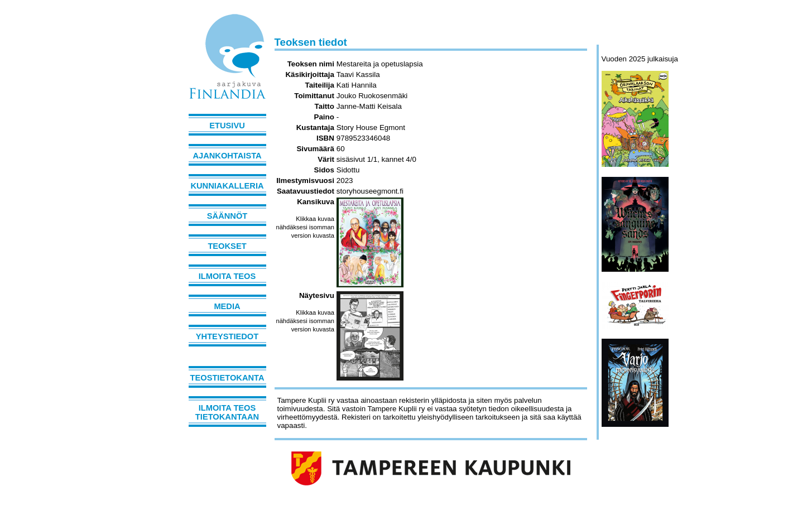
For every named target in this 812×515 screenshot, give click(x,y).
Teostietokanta (227, 378)
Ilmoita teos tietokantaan (227, 412)
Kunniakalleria (227, 186)
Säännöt (227, 216)
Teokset (227, 246)
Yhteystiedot (227, 336)
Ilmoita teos (227, 276)
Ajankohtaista (227, 156)
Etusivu (227, 126)
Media (227, 306)
